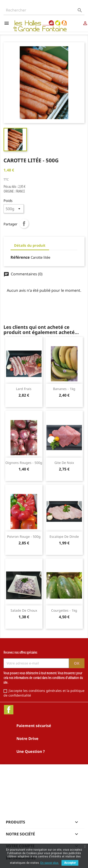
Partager (24, 224)
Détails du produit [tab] (30, 245)
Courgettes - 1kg (64, 610)
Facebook (9, 710)
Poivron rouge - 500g (24, 536)
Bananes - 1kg (64, 389)
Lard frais (24, 389)
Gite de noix (64, 463)
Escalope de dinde (64, 536)
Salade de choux (24, 610)
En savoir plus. (50, 863)
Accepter (70, 863)
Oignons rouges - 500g (24, 463)
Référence (20, 257)
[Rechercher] (44, 10)
